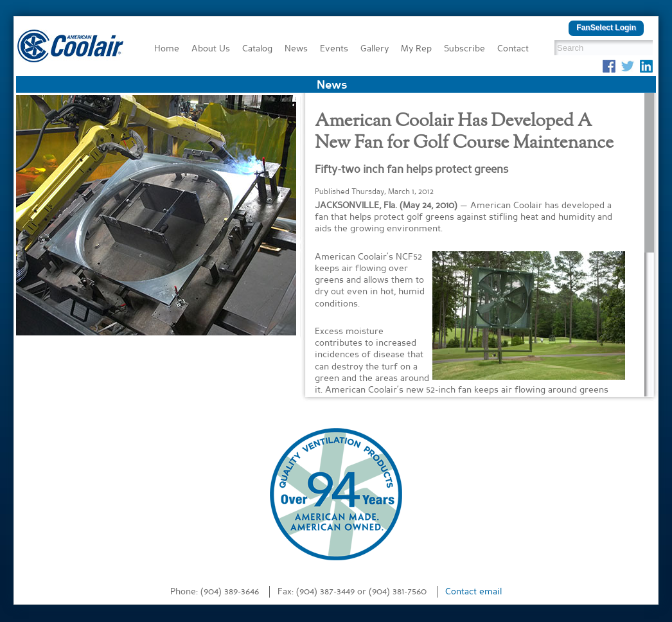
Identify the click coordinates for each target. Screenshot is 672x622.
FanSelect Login (606, 28)
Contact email (473, 592)
